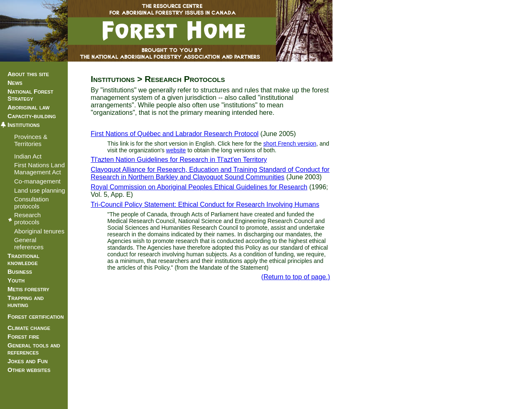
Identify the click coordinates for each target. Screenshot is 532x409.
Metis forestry (28, 289)
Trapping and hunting (26, 301)
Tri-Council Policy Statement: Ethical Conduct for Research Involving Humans (205, 204)
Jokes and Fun (28, 361)
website (176, 150)
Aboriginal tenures (39, 231)
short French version (290, 144)
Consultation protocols (31, 203)
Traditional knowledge (23, 259)
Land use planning (40, 190)
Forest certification (36, 316)
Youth (16, 280)
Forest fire (23, 336)
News (15, 83)
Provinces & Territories (31, 140)
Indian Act (28, 156)
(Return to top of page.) (296, 277)
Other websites (29, 370)
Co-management (37, 181)
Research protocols (27, 218)
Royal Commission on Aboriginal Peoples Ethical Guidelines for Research (199, 187)
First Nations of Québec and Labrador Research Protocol (175, 134)
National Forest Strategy (30, 95)
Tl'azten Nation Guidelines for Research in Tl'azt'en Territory (179, 160)
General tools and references (34, 349)
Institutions (24, 125)
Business (20, 271)
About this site (28, 74)
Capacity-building (32, 116)
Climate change (29, 328)
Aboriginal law (28, 107)
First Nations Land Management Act (39, 169)
